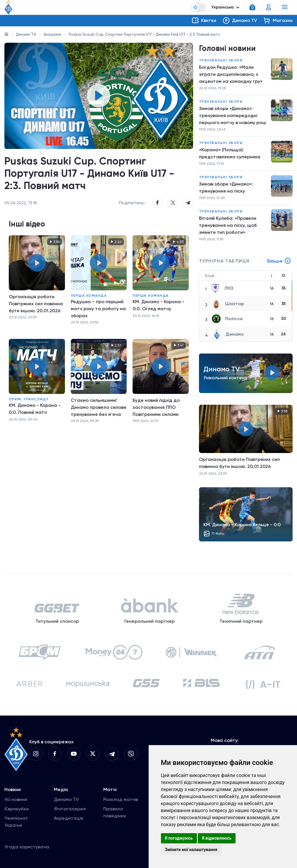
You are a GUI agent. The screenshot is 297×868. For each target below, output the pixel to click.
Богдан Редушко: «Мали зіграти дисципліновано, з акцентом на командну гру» (231, 74)
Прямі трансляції (29, 399)
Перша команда (89, 296)
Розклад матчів (121, 799)
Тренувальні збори (221, 60)
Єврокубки (17, 809)
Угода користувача (27, 847)
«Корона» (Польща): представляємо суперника (230, 153)
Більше (279, 261)
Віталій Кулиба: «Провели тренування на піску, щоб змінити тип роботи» (228, 225)
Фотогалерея (70, 809)
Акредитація (68, 818)
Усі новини (16, 799)
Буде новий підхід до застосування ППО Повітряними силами (156, 407)
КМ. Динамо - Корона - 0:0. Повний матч (35, 409)
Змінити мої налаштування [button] (191, 850)
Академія (52, 34)
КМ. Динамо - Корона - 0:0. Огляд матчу (158, 305)
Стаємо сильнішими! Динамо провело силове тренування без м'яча (99, 407)
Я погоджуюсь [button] (179, 838)
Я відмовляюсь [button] (217, 838)
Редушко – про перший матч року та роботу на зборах (98, 309)
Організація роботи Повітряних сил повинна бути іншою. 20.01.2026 (36, 304)
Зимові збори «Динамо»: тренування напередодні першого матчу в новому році (232, 115)
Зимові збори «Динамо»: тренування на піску (226, 187)
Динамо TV (26, 34)
